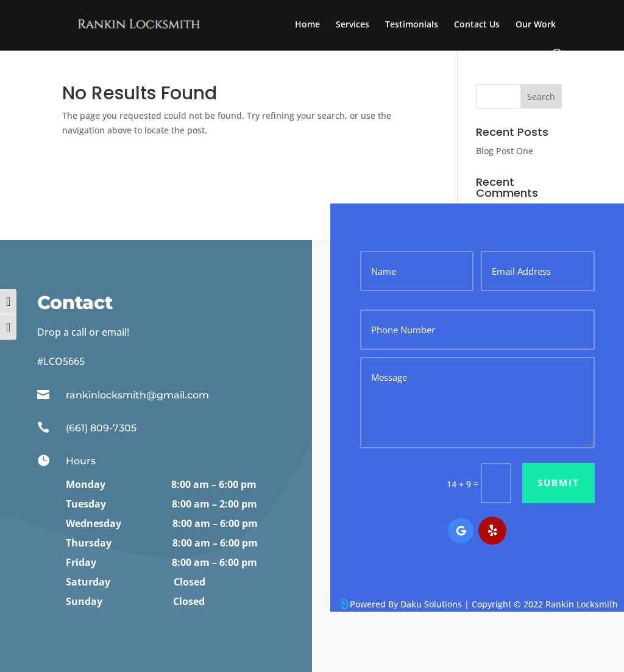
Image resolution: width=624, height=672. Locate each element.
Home (307, 25)
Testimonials (412, 25)
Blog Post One (505, 151)
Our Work (536, 25)
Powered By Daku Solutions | (411, 604)
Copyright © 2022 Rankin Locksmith (545, 604)
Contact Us (477, 25)
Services (353, 25)
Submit (558, 483)
